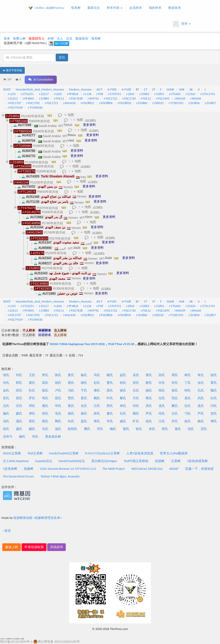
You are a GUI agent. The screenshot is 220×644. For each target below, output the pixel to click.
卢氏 (58, 390)
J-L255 (12, 94)
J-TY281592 (176, 103)
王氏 (32, 375)
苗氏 (58, 398)
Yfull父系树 (35, 453)
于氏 (84, 390)
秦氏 (84, 414)
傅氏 (214, 421)
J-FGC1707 (15, 103)
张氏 (6, 375)
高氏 (45, 383)
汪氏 (97, 406)
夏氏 (110, 414)
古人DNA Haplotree (16, 461)
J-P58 (100, 94)
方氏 (136, 398)
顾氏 (136, 414)
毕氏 (58, 406)
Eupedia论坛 (44, 461)
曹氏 (110, 383)
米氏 (152, 429)
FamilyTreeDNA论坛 (72, 461)
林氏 (188, 375)
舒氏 (45, 414)
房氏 (149, 406)
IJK (191, 89)
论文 (69, 39)
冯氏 (71, 390)
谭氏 (32, 414)
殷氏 (45, 421)
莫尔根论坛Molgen (104, 461)
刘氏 (19, 375)
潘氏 (97, 390)
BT (137, 89)
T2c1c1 (68, 125)
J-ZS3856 (194, 103)
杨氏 (84, 375)
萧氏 (71, 375)
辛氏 (110, 421)
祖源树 (160, 461)
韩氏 (162, 390)
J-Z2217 (44, 94)
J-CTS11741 (208, 94)
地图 (71, 115)
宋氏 (175, 383)
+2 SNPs (93, 182)
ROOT (7, 89)
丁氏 (188, 383)
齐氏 (175, 421)
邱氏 (136, 406)
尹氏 (149, 414)
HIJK (182, 89)
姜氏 (84, 398)
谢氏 (84, 383)
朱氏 (201, 375)
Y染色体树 (10, 469)
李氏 (45, 375)
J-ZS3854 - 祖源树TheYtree (49, 8)
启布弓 (8, 437)
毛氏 (58, 414)
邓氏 (32, 406)
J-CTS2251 (27, 94)
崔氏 (123, 390)
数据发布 (175, 8)
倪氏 (191, 429)
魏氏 (214, 390)
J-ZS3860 (142, 103)
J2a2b (77, 248)
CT (146, 89)
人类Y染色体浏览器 (140, 453)
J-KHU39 (180, 99)
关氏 (45, 429)
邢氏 (110, 406)
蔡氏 (149, 383)
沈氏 (6, 406)
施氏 (6, 414)
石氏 (123, 414)
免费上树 (19, 39)
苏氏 (6, 398)
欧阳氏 (73, 429)
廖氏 (19, 414)
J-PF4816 (72, 94)
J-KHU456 (69, 103)
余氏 (201, 383)
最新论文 (94, 8)
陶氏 (58, 421)
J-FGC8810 (124, 103)
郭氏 (19, 383)
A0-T (100, 89)
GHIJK (170, 89)
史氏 (84, 406)
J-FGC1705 (33, 103)
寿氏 (97, 421)
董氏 (175, 406)
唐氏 (71, 383)
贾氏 (71, 398)
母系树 (76, 8)
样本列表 (115, 8)
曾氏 (19, 398)
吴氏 (136, 375)
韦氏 (45, 398)
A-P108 (126, 89)
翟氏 (126, 429)
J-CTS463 (175, 94)
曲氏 (201, 421)
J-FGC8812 (87, 103)
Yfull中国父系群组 (136, 461)
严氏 (201, 414)
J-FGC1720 (129, 99)
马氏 (97, 375)
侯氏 (175, 390)
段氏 (6, 429)
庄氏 (19, 406)
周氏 (175, 375)
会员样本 (136, 8)
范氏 (175, 398)
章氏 (165, 429)
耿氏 (139, 429)
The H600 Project (114, 469)
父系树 (176, 461)
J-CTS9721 (115, 94)
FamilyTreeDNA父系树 (64, 453)
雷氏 (32, 421)
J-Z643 (130, 94)
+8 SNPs (85, 166)
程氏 (123, 383)
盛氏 (19, 429)
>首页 (7, 531)
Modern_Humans (80, 89)
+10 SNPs (99, 253)
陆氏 (45, 390)
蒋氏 (149, 398)
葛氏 (178, 429)
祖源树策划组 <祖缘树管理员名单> (38, 518)
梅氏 (113, 429)
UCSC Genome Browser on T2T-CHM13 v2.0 (68, 469)
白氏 (214, 398)
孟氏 (201, 406)
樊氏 (87, 429)
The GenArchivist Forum (18, 476)
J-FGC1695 (163, 99)
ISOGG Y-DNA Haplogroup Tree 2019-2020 (77, 344)
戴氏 (110, 375)
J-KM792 (93, 99)
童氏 (71, 406)
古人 (60, 39)
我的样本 (155, 8)
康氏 (45, 406)
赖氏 (97, 398)
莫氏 (110, 390)
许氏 (162, 383)
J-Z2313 (13, 99)
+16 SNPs (90, 120)
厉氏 (204, 429)
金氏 (6, 390)
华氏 (35, 437)
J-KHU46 (196, 99)
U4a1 (71, 141)
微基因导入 (37, 39)
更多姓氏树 (53, 437)
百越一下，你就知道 (199, 469)
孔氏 (201, 390)
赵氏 (123, 375)
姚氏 (149, 390)
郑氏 (136, 383)
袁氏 (188, 398)
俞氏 (188, 421)
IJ (199, 89)
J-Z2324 (191, 94)
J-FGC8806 (106, 103)
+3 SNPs (98, 207)
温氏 (58, 429)
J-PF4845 (28, 99)
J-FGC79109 (15, 108)
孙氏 (162, 375)
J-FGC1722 (110, 99)
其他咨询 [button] (56, 547)
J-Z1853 (159, 94)
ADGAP (174, 469)
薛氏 (97, 414)
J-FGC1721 (51, 103)
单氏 (123, 406)
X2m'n (89, 217)
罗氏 (32, 398)
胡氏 (58, 383)
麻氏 (22, 437)
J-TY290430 (35, 108)
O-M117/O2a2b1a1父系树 (102, 453)
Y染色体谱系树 (198, 461)
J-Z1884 (44, 99)
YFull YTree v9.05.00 (121, 344)
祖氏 (149, 421)
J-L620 (58, 94)
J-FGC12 (146, 99)
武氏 (201, 398)
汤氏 (6, 421)
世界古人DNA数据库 (174, 453)
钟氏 (188, 390)
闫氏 (214, 406)
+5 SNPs (94, 130)
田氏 (19, 390)
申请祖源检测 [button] (34, 547)
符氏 (100, 429)
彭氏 (97, 383)
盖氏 (84, 421)
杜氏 (32, 390)
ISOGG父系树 (12, 453)
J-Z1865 (144, 94)
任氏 (162, 398)
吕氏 (136, 390)
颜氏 (32, 429)
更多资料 (89, 125)
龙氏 (162, 406)
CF (154, 89)
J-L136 (87, 94)
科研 (51, 39)
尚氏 (162, 414)
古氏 (175, 414)
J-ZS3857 (210, 103)
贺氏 (214, 414)
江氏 (162, 421)
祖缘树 (29, 469)
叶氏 (110, 398)
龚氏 (71, 414)
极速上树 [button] (12, 547)
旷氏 (136, 421)
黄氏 (149, 375)
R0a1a (72, 135)
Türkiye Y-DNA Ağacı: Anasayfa (60, 476)
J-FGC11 (59, 99)
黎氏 (123, 398)
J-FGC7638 (76, 99)
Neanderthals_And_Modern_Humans (40, 89)
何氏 (6, 383)
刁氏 (188, 414)
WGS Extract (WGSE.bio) (147, 469)
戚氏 (123, 421)
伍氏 (188, 406)
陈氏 (58, 375)
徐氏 (214, 375)
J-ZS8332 (158, 103)
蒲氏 (19, 421)
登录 (182, 24)
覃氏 (214, 383)
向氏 (71, 421)
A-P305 (112, 89)
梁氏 (32, 383)
